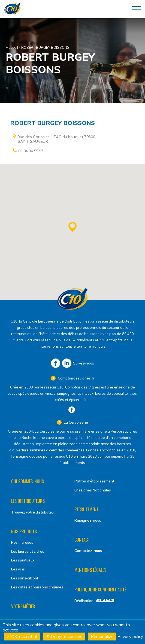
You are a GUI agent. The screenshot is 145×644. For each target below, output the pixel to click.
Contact (82, 540)
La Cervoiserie (75, 422)
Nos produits (24, 531)
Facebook (56, 363)
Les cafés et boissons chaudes (37, 587)
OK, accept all (22, 636)
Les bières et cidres (28, 551)
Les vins (18, 569)
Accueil (12, 47)
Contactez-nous (88, 551)
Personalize (102, 636)
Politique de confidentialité (100, 590)
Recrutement (87, 509)
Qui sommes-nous (28, 481)
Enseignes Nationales (93, 490)
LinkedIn (67, 363)
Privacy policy (130, 637)
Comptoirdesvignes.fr (76, 378)
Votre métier (23, 606)
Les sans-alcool (25, 578)
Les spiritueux (23, 560)
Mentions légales (90, 570)
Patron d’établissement (94, 481)
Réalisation (84, 601)
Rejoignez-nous (88, 520)
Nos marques (22, 542)
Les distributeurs (28, 501)
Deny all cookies (64, 636)
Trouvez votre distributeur (33, 512)
